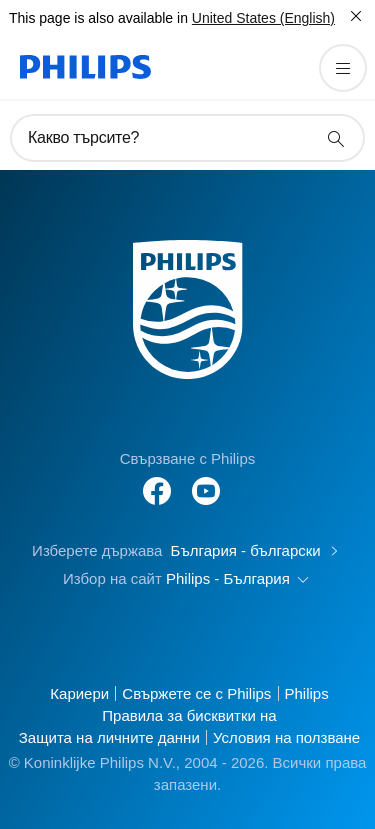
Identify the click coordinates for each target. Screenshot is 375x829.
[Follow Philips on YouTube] (206, 480)
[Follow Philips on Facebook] (157, 480)
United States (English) (263, 18)
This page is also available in (98, 18)
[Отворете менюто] (343, 68)
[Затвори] (356, 16)
